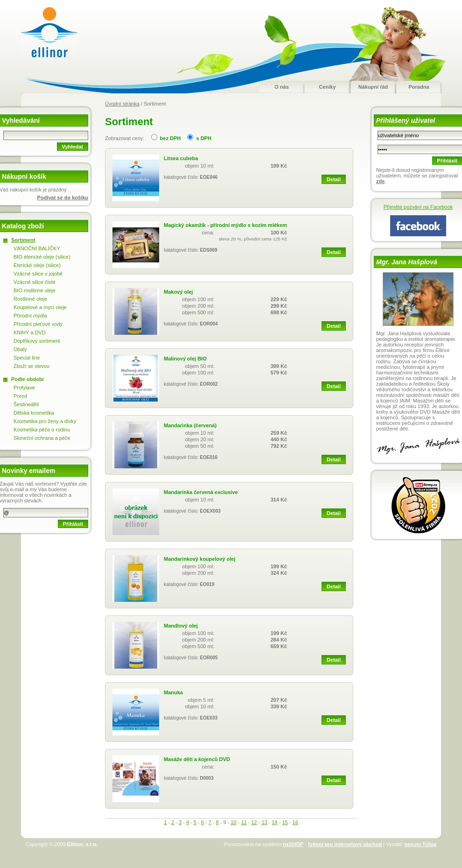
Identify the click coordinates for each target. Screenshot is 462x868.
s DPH (203, 138)
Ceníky (327, 87)
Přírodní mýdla (30, 316)
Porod (20, 396)
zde (380, 181)
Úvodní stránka (122, 104)
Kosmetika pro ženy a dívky (45, 421)
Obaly (20, 349)
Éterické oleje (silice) (37, 265)
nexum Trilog (420, 844)
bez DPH (171, 138)
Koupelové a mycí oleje (40, 307)
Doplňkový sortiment (37, 341)
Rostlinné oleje (30, 299)
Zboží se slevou (31, 366)
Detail (334, 179)
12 (254, 822)
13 (264, 822)
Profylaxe (24, 388)
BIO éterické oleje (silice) (42, 257)
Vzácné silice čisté (35, 282)
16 (295, 822)
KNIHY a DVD (30, 332)
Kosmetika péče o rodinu (42, 430)
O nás (282, 87)
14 (274, 822)
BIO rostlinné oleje (35, 290)
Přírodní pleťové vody (38, 324)
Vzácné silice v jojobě (38, 274)
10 (233, 822)
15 (285, 822)
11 (244, 822)
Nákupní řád (373, 87)
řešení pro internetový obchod (345, 844)
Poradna (419, 87)
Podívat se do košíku (63, 198)
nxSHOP (293, 844)
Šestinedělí (26, 404)
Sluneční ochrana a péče (42, 438)
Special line (27, 358)
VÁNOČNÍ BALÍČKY (37, 248)
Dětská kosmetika (34, 413)
